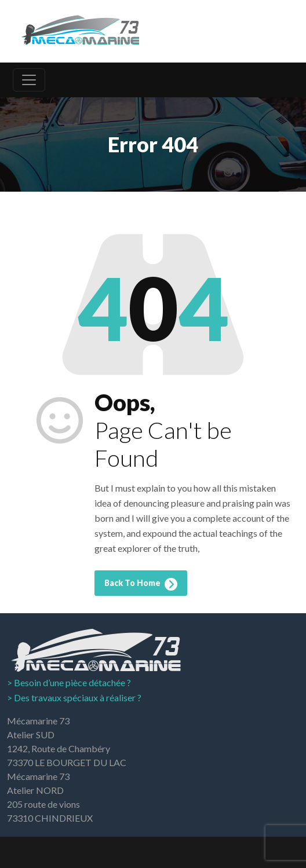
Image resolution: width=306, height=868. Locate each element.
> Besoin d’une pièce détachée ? (69, 682)
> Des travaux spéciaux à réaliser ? (74, 697)
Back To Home (141, 584)
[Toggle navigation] (29, 80)
